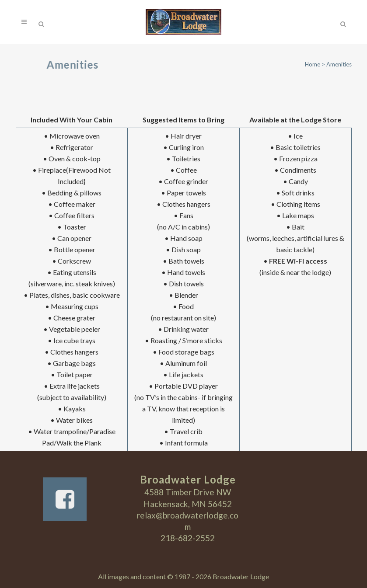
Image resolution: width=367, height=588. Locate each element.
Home (313, 64)
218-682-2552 (188, 538)
